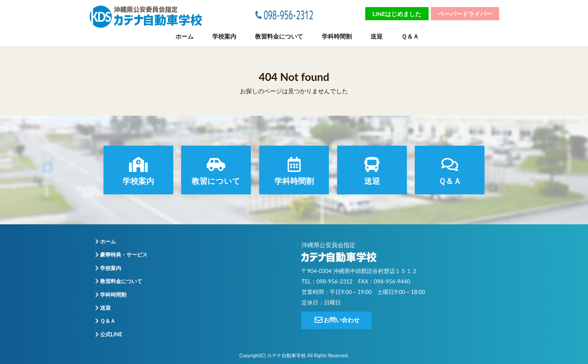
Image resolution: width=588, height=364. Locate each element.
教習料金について (279, 36)
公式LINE (108, 334)
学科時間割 (337, 36)
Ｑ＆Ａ (410, 36)
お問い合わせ (337, 320)
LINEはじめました (397, 14)
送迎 (376, 36)
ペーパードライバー (465, 14)
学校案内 (224, 36)
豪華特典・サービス (120, 255)
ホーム (184, 36)
